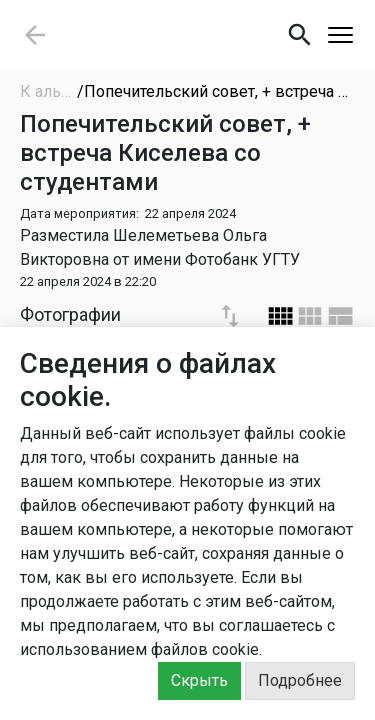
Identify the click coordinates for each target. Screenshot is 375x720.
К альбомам (48, 91)
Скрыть (199, 680)
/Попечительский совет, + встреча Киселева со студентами (216, 91)
